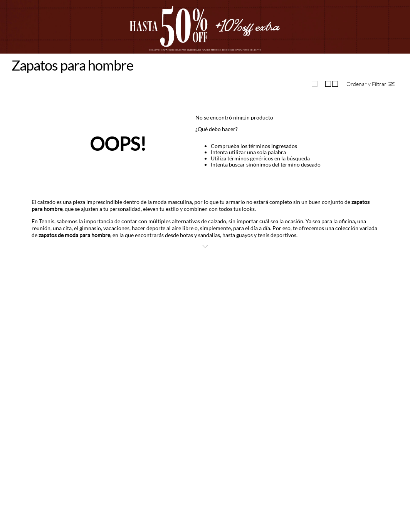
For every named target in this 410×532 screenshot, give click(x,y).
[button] (371, 84)
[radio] (314, 84)
